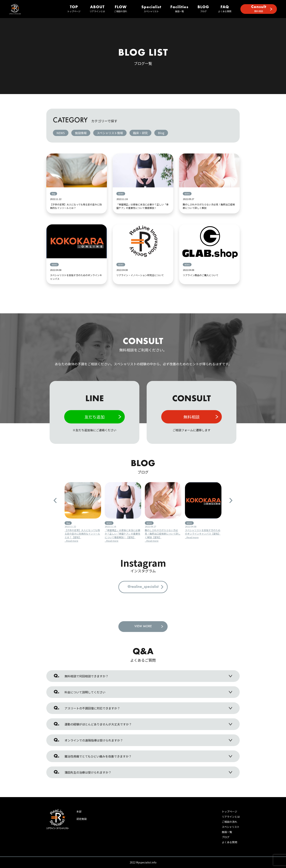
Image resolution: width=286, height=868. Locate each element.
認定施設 (82, 819)
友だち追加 (94, 417)
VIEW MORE (143, 626)
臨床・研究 (140, 133)
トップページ (74, 9)
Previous (55, 500)
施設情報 (81, 133)
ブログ (203, 9)
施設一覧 (179, 9)
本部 (79, 811)
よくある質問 (225, 9)
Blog (161, 133)
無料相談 (259, 9)
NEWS (61, 133)
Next (231, 500)
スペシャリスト (151, 9)
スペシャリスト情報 (110, 133)
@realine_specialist (143, 587)
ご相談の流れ (121, 9)
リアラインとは (97, 9)
